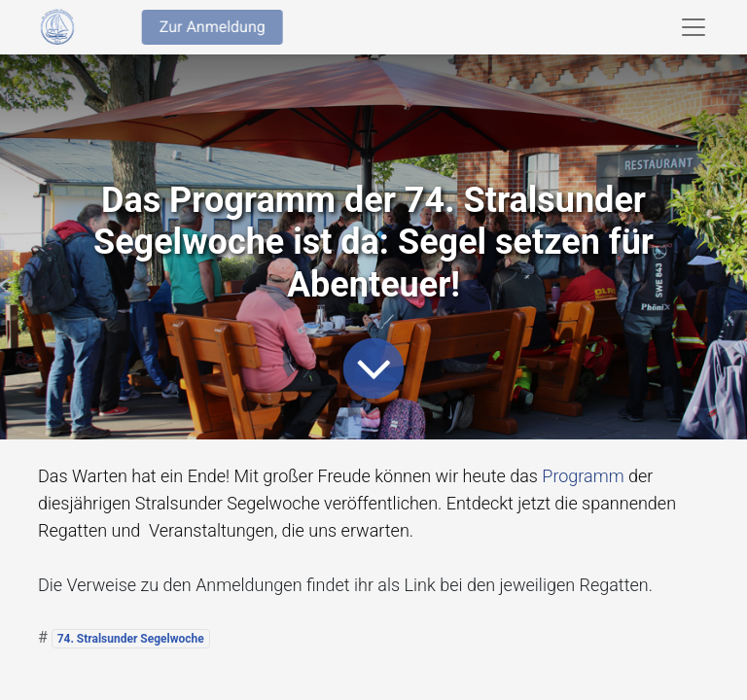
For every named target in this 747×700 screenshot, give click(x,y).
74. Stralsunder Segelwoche (131, 639)
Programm (583, 476)
